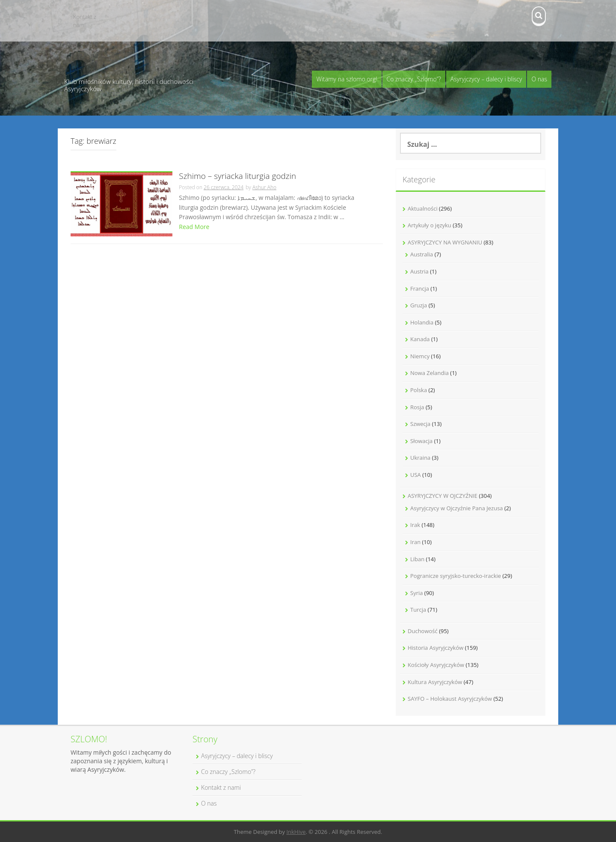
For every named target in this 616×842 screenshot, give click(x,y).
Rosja (417, 407)
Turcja (418, 610)
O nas (539, 79)
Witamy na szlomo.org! (346, 79)
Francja (420, 289)
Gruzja (419, 305)
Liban (417, 559)
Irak (415, 525)
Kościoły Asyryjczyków (436, 665)
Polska (419, 390)
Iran (415, 542)
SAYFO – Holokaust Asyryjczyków (450, 699)
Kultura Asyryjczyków (435, 682)
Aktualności (423, 208)
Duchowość (423, 631)
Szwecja (420, 424)
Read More (194, 227)
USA (416, 475)
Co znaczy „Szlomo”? (414, 79)
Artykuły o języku (429, 225)
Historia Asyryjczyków (435, 648)
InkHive (296, 832)
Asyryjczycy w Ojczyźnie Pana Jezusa (457, 508)
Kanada (420, 339)
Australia (422, 254)
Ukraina (420, 458)
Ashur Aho (264, 187)
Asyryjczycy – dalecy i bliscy (486, 79)
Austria (419, 271)
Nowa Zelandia (429, 373)
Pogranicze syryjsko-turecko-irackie (456, 576)
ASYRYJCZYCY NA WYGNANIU (445, 242)
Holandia (422, 322)
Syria (416, 593)
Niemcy (420, 356)
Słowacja (421, 441)
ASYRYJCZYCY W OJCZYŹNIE (443, 496)
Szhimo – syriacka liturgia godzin (237, 177)
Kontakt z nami (85, 21)
